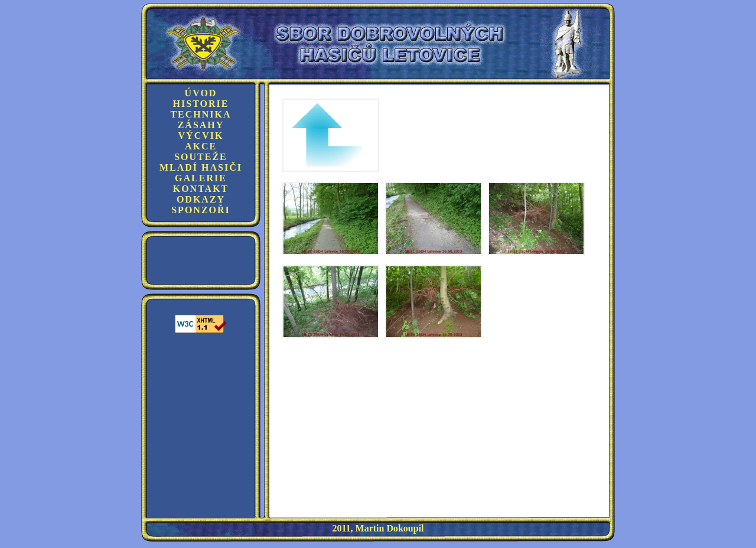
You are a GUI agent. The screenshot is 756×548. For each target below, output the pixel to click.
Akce (201, 146)
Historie (201, 104)
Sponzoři (201, 210)
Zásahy (201, 125)
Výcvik (201, 136)
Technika (201, 114)
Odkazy (201, 199)
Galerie (201, 178)
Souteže (201, 157)
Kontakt (201, 189)
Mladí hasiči (201, 167)
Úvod (201, 93)
